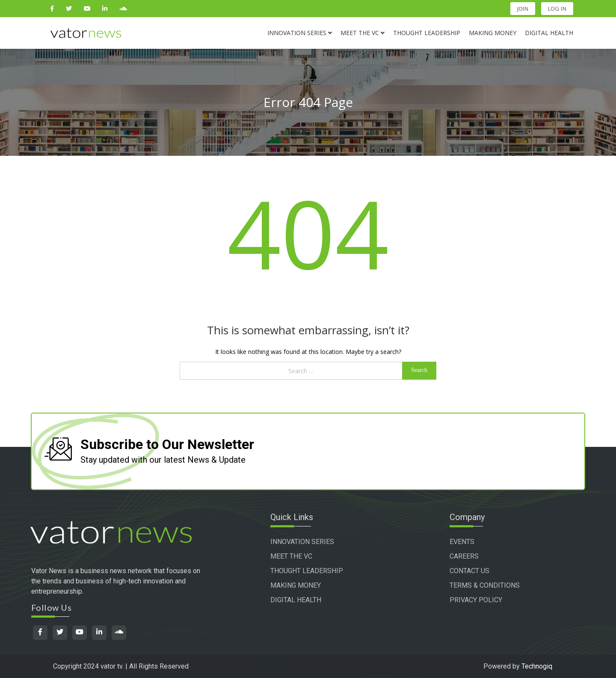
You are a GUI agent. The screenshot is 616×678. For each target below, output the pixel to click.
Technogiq (537, 666)
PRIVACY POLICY (476, 600)
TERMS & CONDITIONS (485, 585)
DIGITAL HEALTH (296, 600)
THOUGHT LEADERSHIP (307, 571)
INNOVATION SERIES (302, 542)
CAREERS (464, 556)
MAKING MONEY (296, 585)
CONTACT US (469, 571)
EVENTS (462, 542)
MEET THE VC (291, 556)
